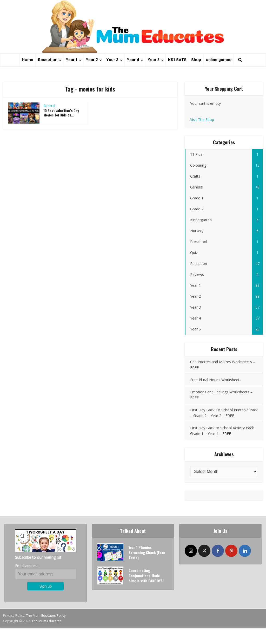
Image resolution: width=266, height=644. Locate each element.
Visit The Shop (202, 119)
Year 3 (112, 60)
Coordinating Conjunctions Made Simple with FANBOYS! (146, 575)
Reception (48, 60)
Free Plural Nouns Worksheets (216, 380)
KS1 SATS (177, 60)
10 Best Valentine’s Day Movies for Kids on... (61, 113)
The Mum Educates (47, 621)
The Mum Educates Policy (46, 615)
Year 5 (154, 60)
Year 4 (133, 60)
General (49, 106)
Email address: (27, 566)
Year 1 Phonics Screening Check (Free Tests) (147, 552)
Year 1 (72, 60)
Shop (196, 60)
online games (219, 60)
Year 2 (92, 60)
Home (28, 60)
